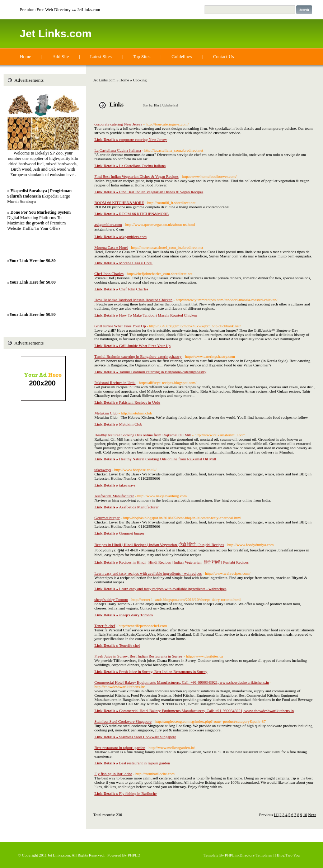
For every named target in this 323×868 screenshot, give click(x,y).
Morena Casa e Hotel (111, 247)
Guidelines (182, 56)
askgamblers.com (108, 224)
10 (305, 815)
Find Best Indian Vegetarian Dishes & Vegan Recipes (137, 176)
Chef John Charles (109, 274)
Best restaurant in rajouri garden (120, 748)
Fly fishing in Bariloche (113, 774)
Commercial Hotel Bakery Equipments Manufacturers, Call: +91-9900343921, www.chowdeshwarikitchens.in (182, 682)
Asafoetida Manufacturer (114, 496)
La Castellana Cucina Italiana (118, 150)
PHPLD (134, 855)
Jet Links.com (56, 34)
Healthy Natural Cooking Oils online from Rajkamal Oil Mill (143, 435)
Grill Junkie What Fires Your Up (120, 326)
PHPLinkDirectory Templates (249, 855)
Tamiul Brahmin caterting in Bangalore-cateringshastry (138, 356)
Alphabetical (170, 105)
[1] (276, 815)
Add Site (61, 56)
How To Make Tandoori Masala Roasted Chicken (133, 300)
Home (25, 56)
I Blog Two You (287, 855)
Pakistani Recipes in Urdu (115, 383)
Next (312, 815)
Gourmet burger (107, 518)
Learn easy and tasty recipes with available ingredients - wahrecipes (148, 573)
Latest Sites (101, 56)
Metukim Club (106, 413)
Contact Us (223, 56)
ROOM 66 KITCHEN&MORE (119, 203)
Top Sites (142, 56)
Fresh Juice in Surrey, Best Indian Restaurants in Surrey (139, 656)
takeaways (103, 470)
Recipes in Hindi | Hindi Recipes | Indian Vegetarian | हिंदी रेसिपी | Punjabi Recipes (159, 545)
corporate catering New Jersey (118, 124)
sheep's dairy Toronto (111, 599)
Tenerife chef (105, 626)
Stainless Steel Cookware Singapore (123, 721)
